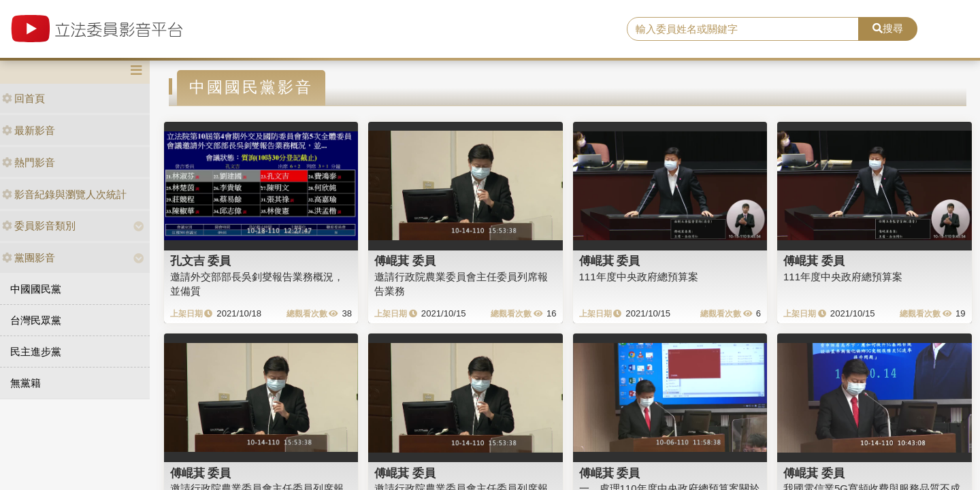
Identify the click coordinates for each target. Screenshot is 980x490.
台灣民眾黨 (36, 320)
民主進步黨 (36, 352)
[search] (743, 29)
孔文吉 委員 (201, 261)
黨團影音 (29, 258)
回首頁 (23, 98)
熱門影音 (29, 162)
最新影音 (29, 130)
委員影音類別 (39, 226)
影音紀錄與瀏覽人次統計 (64, 194)
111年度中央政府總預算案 (639, 277)
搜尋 (888, 28)
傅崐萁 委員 (405, 261)
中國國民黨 (36, 289)
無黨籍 (26, 383)
